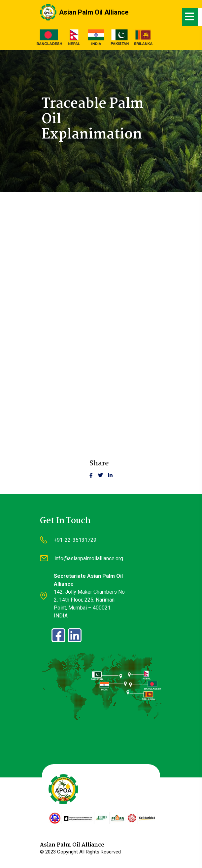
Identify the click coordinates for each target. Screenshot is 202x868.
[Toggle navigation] (190, 17)
